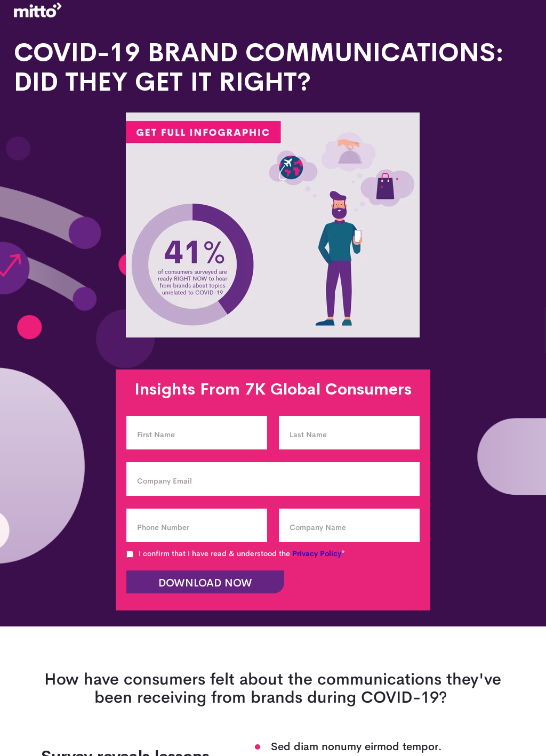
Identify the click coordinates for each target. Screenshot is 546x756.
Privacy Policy (317, 553)
